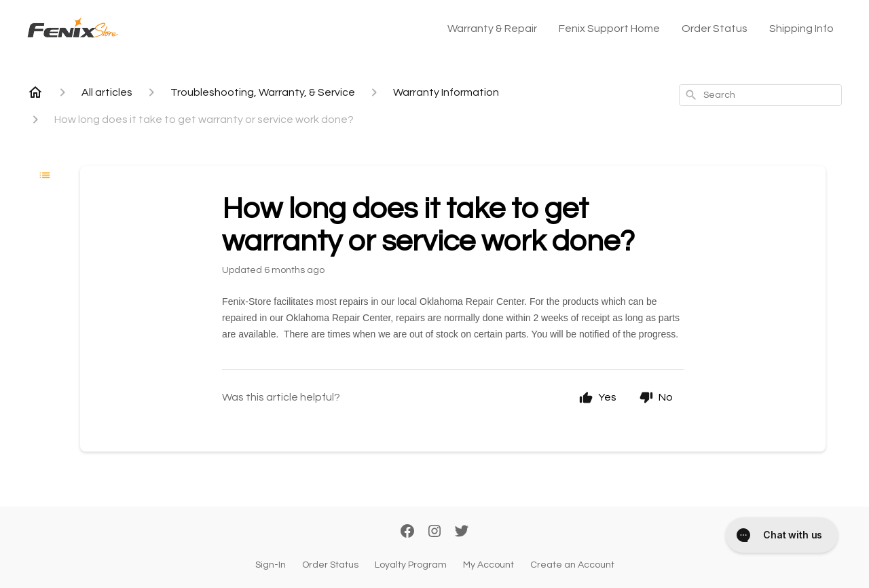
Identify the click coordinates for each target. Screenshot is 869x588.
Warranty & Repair (492, 29)
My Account (488, 565)
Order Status (715, 29)
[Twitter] (462, 532)
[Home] (35, 92)
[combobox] (760, 95)
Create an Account (572, 565)
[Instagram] (434, 532)
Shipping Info (801, 29)
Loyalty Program (411, 565)
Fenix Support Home (609, 29)
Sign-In (271, 565)
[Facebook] (407, 532)
